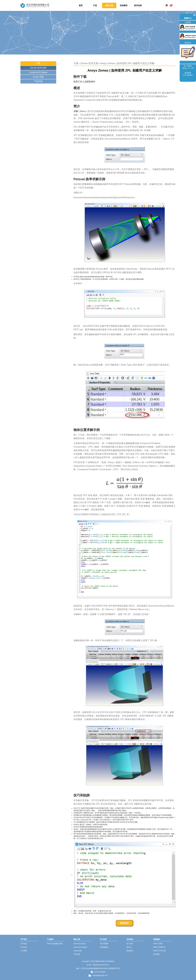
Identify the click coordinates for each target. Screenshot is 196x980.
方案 (38, 63)
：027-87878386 (98, 972)
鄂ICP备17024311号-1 (101, 965)
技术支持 (138, 5)
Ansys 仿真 (38, 77)
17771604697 (188, 75)
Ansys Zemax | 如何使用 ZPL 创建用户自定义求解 (127, 63)
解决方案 (109, 5)
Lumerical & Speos (38, 72)
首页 (81, 5)
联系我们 (125, 923)
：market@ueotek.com (99, 976)
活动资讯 (124, 5)
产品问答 (38, 81)
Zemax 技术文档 (38, 68)
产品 (95, 5)
